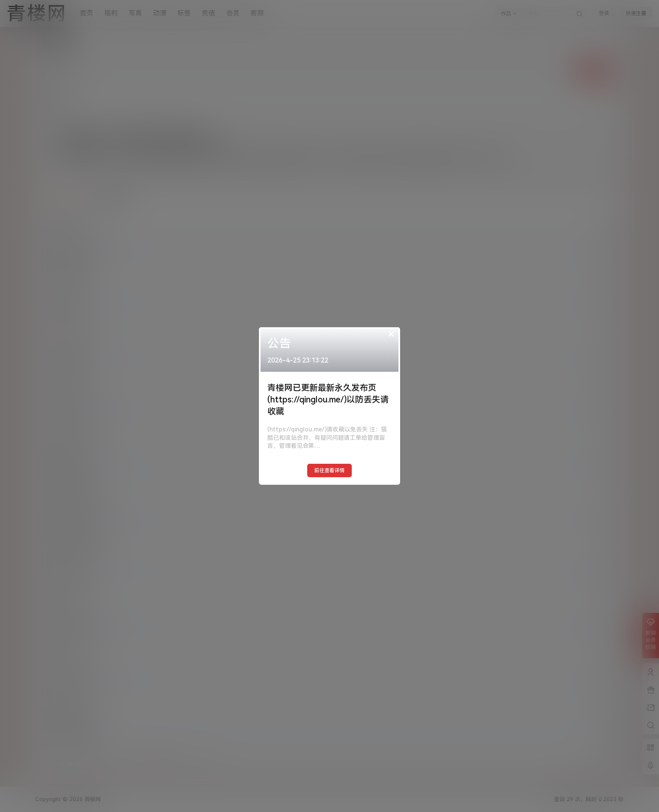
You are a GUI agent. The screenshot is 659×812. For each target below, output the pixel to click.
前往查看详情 (329, 470)
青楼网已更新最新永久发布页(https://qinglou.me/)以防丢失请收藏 (328, 399)
